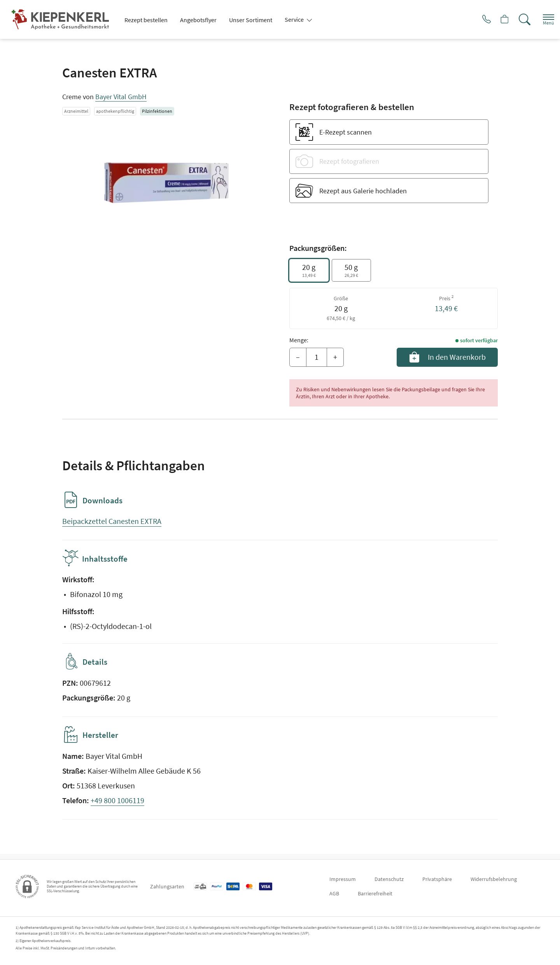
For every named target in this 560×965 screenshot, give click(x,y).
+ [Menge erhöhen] (335, 357)
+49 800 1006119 (117, 806)
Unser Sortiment (251, 20)
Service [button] (295, 19)
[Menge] (317, 357)
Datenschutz (389, 879)
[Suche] (517, 19)
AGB (334, 893)
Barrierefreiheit (375, 893)
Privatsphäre (437, 879)
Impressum (343, 879)
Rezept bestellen (146, 20)
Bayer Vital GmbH (121, 97)
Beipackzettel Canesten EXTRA (112, 521)
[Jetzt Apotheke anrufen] (474, 19)
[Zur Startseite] (63, 19)
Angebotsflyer (198, 20)
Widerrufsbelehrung (494, 879)
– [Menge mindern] (298, 357)
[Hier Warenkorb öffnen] (496, 19)
